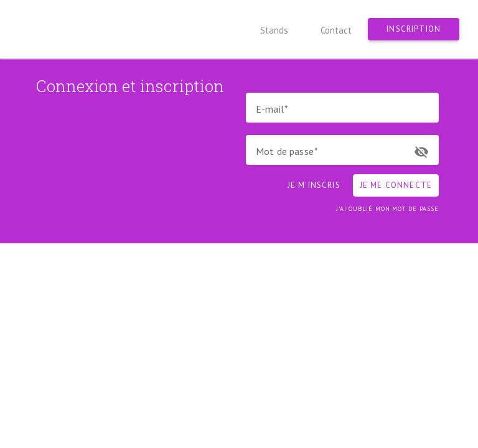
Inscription (414, 29)
